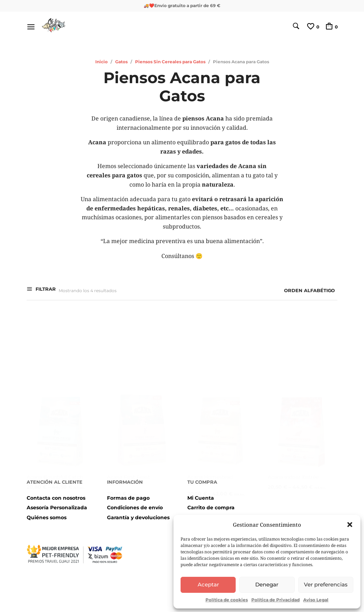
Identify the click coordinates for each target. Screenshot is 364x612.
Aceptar (208, 584)
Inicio (101, 62)
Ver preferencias (326, 584)
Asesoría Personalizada (57, 508)
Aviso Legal (316, 600)
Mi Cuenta (201, 498)
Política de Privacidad (275, 600)
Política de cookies (227, 600)
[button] (350, 525)
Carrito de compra (211, 508)
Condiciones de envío (135, 508)
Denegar (267, 584)
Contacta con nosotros (56, 498)
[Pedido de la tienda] (287, 291)
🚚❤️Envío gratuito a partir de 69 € (182, 6)
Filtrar (45, 290)
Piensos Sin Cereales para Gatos (170, 62)
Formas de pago (128, 498)
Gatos (121, 62)
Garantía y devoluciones (138, 517)
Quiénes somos (47, 517)
